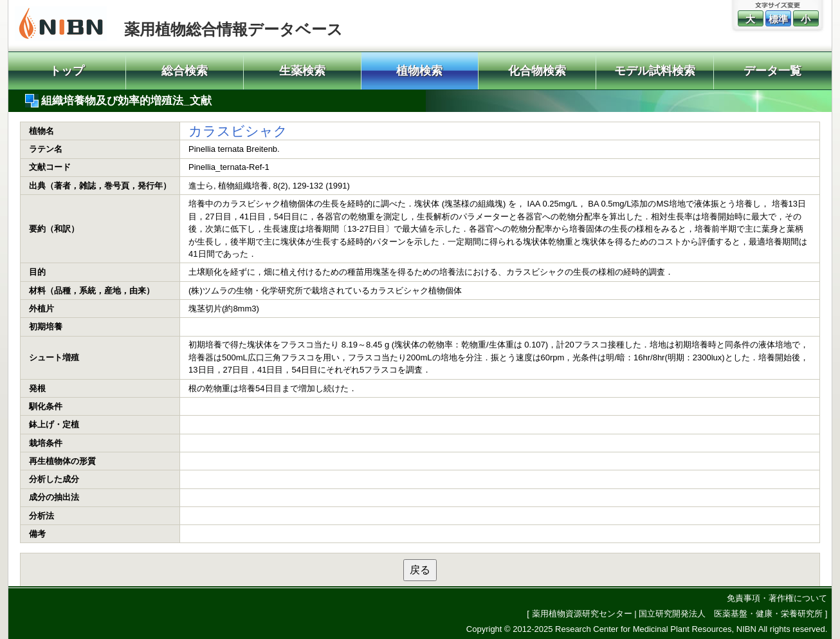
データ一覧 (772, 71)
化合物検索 (537, 71)
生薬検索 (302, 71)
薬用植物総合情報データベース (233, 29)
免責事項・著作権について (777, 598)
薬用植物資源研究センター (582, 614)
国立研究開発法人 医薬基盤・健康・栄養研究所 (731, 614)
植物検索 (419, 71)
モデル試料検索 (655, 71)
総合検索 (185, 71)
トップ (67, 71)
